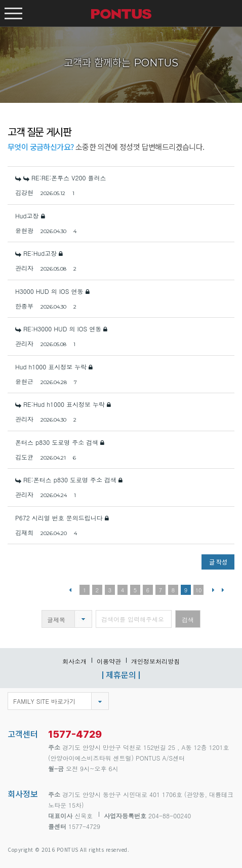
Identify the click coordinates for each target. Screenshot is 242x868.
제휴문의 (121, 674)
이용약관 (109, 661)
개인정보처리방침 (155, 661)
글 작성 (218, 562)
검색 (188, 619)
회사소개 (74, 661)
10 (199, 590)
